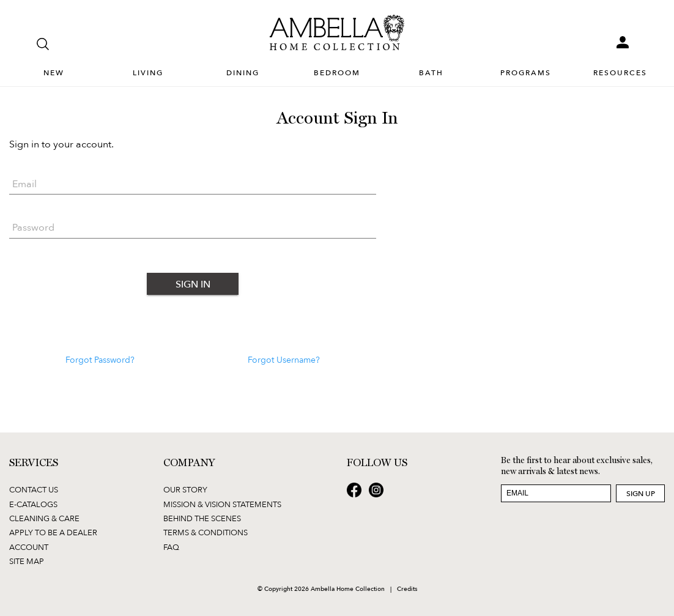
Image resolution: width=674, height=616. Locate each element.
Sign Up (641, 493)
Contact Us (34, 489)
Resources (620, 73)
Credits (407, 588)
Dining (243, 73)
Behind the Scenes (202, 518)
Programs (526, 73)
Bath (431, 73)
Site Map (27, 561)
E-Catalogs (33, 504)
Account (29, 547)
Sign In (193, 284)
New (54, 73)
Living (148, 73)
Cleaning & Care (44, 518)
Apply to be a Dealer (53, 532)
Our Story (185, 489)
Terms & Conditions (206, 532)
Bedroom (337, 73)
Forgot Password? (100, 360)
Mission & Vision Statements (222, 504)
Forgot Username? (284, 360)
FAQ (171, 547)
